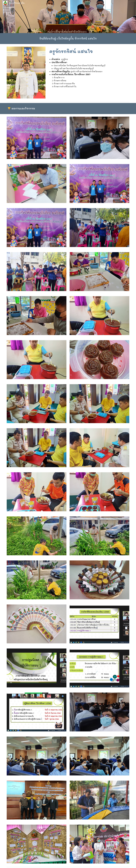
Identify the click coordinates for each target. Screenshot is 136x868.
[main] (68, 39)
